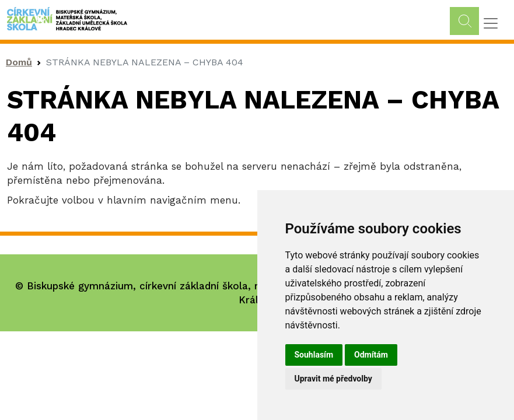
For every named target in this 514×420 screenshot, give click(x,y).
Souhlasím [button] (314, 355)
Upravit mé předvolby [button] (333, 379)
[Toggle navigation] (491, 23)
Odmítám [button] (371, 355)
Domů (19, 62)
